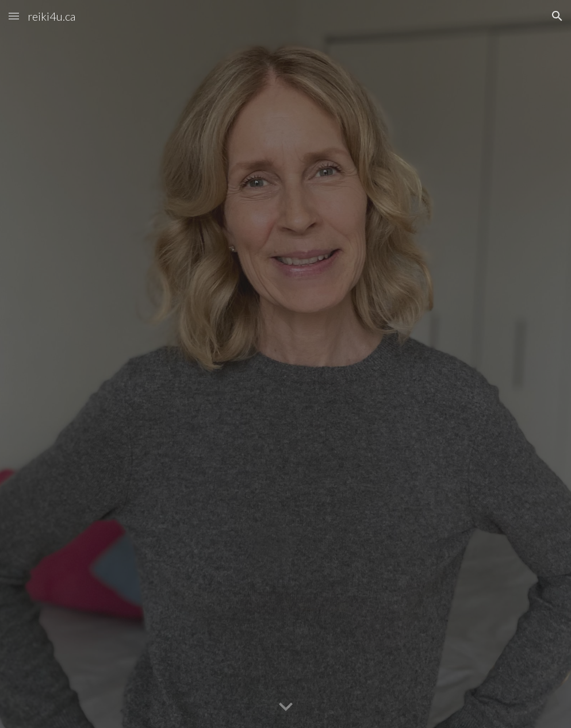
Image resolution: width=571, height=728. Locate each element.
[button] (14, 16)
